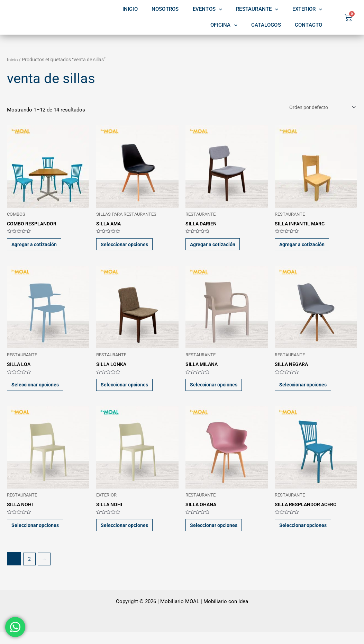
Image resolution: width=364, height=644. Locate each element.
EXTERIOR (307, 9)
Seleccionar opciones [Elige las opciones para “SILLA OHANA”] (217, 536)
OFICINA (224, 25)
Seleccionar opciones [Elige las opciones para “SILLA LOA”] (39, 392)
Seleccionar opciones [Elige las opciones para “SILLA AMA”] (128, 248)
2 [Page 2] (30, 571)
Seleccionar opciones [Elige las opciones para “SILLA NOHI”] (39, 536)
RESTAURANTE (257, 9)
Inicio (13, 60)
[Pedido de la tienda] (319, 108)
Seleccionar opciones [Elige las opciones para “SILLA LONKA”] (128, 392)
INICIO (130, 9)
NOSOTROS (165, 9)
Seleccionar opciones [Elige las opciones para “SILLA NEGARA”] (307, 392)
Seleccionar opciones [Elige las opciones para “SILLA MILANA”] (217, 392)
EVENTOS (208, 9)
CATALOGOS (266, 25)
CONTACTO (309, 25)
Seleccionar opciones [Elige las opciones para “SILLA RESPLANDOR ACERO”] (307, 536)
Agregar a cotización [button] (39, 248)
